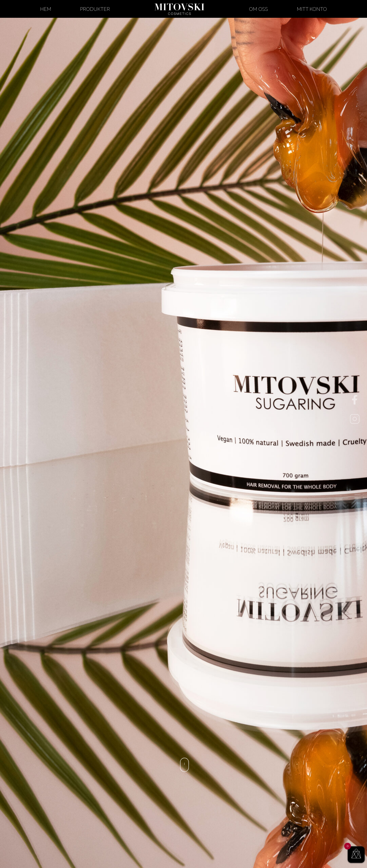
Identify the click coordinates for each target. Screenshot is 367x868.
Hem (46, 9)
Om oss (258, 9)
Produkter (95, 9)
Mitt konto (312, 9)
